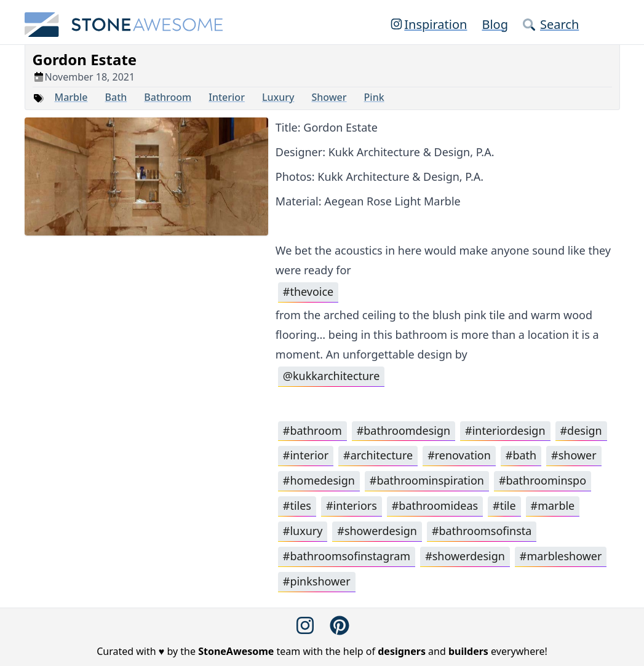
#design (582, 431)
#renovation (460, 456)
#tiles (297, 507)
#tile (505, 507)
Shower (329, 97)
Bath (116, 97)
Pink (374, 97)
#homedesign (319, 482)
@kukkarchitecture (332, 376)
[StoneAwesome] (124, 25)
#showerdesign (377, 532)
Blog (495, 24)
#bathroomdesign (404, 431)
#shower (574, 456)
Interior (227, 97)
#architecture (378, 456)
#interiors (352, 507)
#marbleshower (562, 557)
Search (551, 24)
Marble (71, 97)
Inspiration (428, 24)
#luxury (303, 532)
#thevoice (308, 292)
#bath (522, 456)
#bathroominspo (543, 482)
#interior (306, 456)
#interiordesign (506, 431)
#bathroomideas (435, 507)
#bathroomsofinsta (482, 532)
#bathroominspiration (427, 482)
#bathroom (312, 431)
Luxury (278, 97)
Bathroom (168, 97)
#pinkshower (317, 582)
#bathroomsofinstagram (347, 557)
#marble (553, 507)
